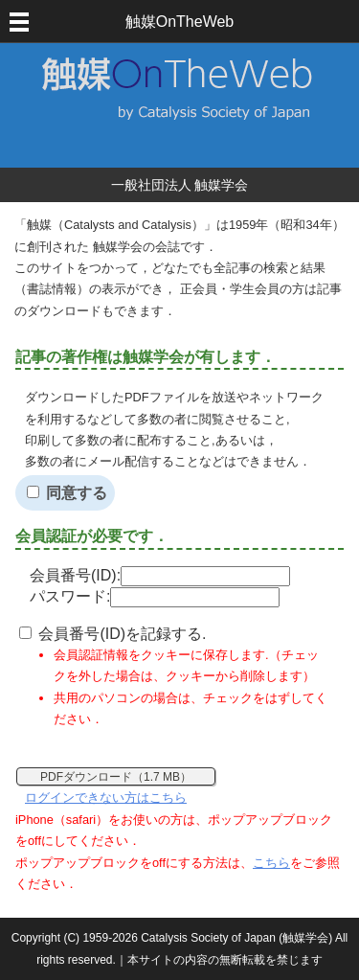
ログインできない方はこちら (106, 798)
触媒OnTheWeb (180, 22)
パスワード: (155, 596)
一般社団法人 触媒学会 (180, 185)
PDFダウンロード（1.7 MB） (116, 777)
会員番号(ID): (160, 575)
